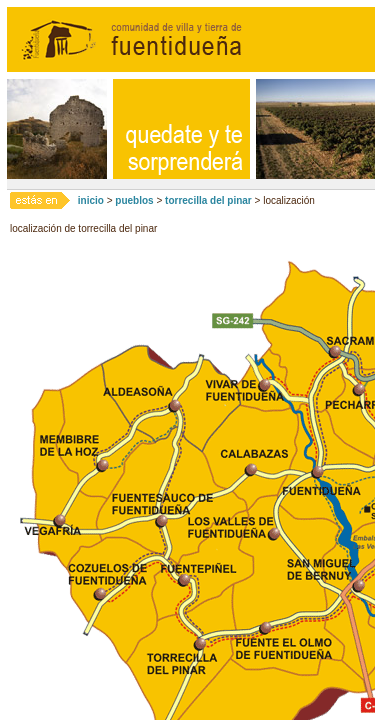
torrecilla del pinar (208, 200)
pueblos (134, 200)
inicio (91, 200)
